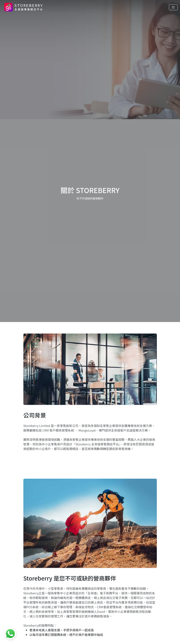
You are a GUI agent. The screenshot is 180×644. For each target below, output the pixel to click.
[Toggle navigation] (173, 7)
